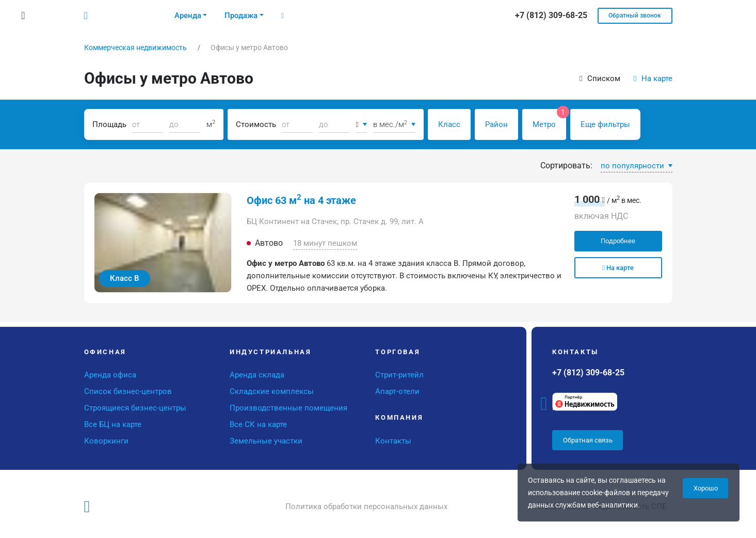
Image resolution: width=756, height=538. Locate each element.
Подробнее (618, 241)
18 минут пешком (325, 243)
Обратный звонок (635, 15)
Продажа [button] (241, 15)
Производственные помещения (288, 408)
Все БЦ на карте (113, 424)
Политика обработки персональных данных (366, 507)
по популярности (633, 166)
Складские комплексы (272, 391)
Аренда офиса (110, 375)
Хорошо (706, 488)
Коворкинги (106, 441)
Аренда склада (257, 375)
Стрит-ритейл (399, 375)
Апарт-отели (397, 391)
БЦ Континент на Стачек (292, 221)
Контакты (393, 441)
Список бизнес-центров (128, 391)
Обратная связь (588, 440)
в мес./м (391, 124)
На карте (653, 78)
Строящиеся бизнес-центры (135, 408)
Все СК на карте (258, 424)
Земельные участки (266, 441)
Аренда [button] (188, 15)
